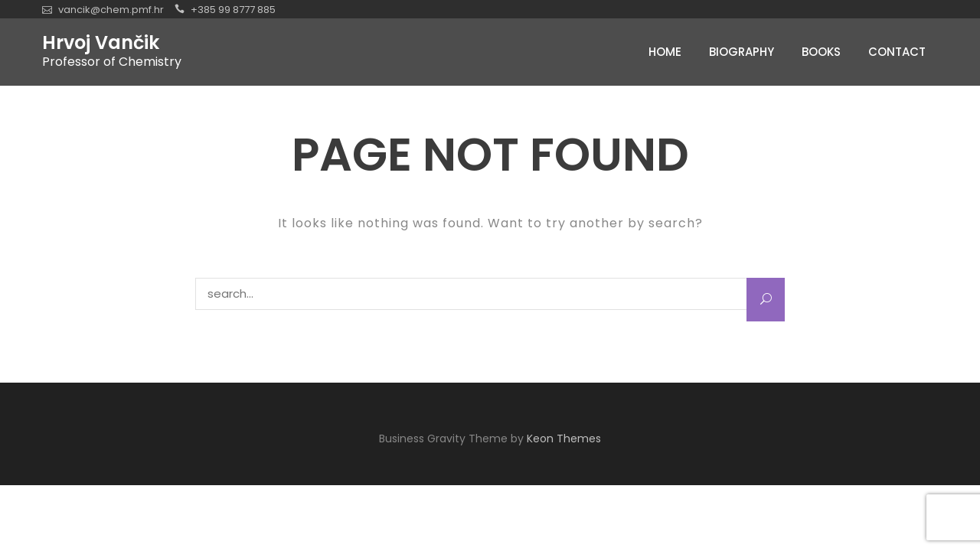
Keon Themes (564, 439)
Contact (897, 52)
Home (665, 52)
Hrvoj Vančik (101, 43)
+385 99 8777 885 (233, 10)
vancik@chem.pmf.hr (111, 10)
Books (821, 52)
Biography (742, 52)
